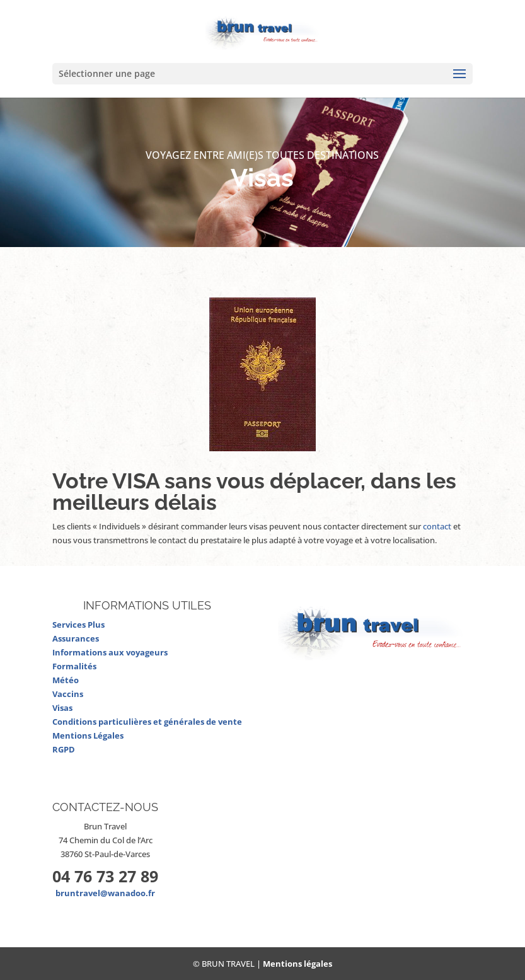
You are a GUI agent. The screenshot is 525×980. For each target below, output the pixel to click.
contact (437, 526)
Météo (66, 680)
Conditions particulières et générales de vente (147, 722)
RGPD (64, 749)
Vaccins (68, 694)
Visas (62, 708)
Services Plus (78, 625)
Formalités (74, 666)
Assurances (76, 638)
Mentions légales (297, 964)
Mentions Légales (88, 735)
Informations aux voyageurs (110, 652)
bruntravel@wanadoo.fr (105, 893)
